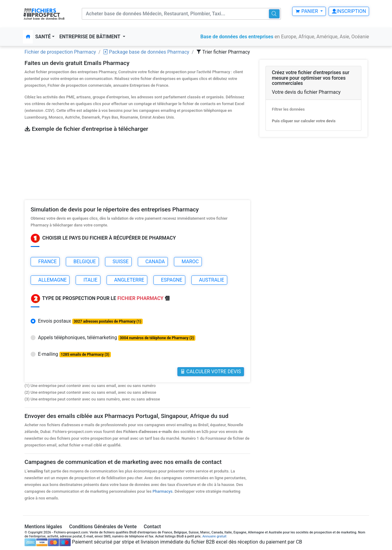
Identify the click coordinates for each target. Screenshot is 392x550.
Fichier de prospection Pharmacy (60, 52)
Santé (43, 37)
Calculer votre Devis (211, 372)
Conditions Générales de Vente (103, 526)
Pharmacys (162, 491)
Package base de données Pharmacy (146, 52)
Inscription (349, 11)
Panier (307, 11)
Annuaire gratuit (215, 536)
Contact (152, 526)
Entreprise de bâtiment (90, 37)
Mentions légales (43, 526)
